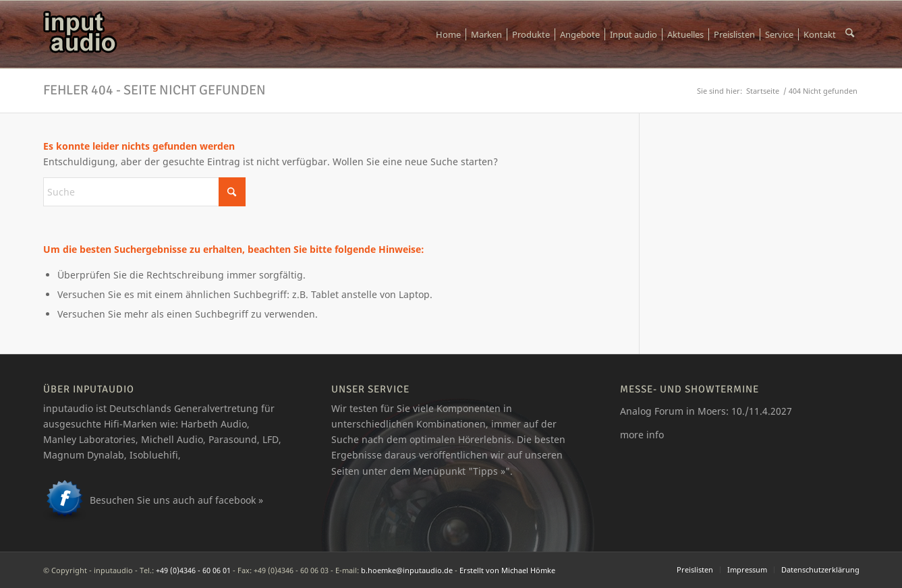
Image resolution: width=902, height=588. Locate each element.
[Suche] (850, 34)
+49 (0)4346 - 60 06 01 (193, 570)
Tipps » (489, 471)
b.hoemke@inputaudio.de (407, 570)
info (655, 435)
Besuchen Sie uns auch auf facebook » (176, 500)
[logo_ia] (80, 34)
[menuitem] (448, 34)
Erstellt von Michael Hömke (507, 570)
